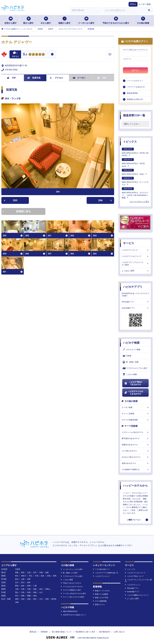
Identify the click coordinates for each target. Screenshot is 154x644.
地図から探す (64, 20)
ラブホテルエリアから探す (135, 368)
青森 (17, 573)
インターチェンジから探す (72, 569)
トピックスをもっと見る (139, 202)
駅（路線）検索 (131, 362)
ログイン (135, 70)
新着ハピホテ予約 (101, 598)
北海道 (18, 569)
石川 (17, 582)
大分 (41, 599)
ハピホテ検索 (131, 343)
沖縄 (17, 602)
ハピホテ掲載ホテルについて (137, 595)
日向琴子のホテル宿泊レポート (73, 615)
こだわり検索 (130, 375)
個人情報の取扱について (62, 632)
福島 (47, 573)
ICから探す (46, 20)
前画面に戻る (17, 211)
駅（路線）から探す (69, 573)
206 (105, 200)
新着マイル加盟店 (101, 594)
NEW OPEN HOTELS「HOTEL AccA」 (134, 163)
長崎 (29, 599)
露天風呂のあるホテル (135, 438)
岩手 (35, 573)
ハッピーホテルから (135, 486)
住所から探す (11, 20)
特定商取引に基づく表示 (85, 632)
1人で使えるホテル (135, 451)
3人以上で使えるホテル (135, 457)
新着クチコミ (99, 605)
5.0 (25, 55)
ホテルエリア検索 (132, 350)
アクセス (57, 78)
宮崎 (47, 599)
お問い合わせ (119, 632)
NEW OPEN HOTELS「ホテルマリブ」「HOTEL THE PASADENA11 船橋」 (135, 193)
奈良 (41, 589)
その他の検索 (143, 20)
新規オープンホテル (101, 591)
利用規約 (44, 632)
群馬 (55, 576)
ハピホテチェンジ (133, 585)
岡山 (17, 592)
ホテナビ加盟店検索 (135, 420)
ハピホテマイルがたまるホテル (134, 393)
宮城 (41, 573)
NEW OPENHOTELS (69, 611)
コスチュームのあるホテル (135, 432)
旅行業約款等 (105, 632)
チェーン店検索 (135, 414)
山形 (29, 573)
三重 (35, 586)
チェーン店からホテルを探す (73, 597)
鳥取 (29, 592)
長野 (29, 579)
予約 (102, 78)
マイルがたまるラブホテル (72, 587)
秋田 (23, 573)
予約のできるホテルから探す (116, 20)
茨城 (49, 576)
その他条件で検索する (135, 469)
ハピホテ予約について (134, 576)
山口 (41, 592)
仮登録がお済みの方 (135, 99)
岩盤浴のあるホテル (135, 445)
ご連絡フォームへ (134, 520)
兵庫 (23, 589)
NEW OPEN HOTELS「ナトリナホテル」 (135, 181)
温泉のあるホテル (135, 463)
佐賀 (23, 599)
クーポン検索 (135, 407)
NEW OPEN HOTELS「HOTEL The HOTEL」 (135, 152)
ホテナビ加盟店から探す (71, 590)
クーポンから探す (86, 20)
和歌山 (48, 589)
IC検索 (127, 356)
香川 (17, 596)
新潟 (17, 579)
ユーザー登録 (145, 4)
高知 (35, 596)
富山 (23, 582)
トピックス (130, 142)
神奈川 (24, 576)
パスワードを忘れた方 (136, 87)
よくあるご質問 (135, 271)
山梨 (23, 579)
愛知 (17, 586)
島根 (35, 592)
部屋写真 (34, 78)
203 (11, 200)
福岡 (17, 599)
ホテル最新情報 (100, 601)
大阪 (17, 589)
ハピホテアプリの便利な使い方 (106, 573)
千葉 (37, 576)
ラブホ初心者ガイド (101, 569)
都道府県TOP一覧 (134, 115)
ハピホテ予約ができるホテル (133, 383)
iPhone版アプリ (135, 302)
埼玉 (31, 576)
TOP (11, 78)
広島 (23, 592)
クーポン (79, 78)
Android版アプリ (135, 308)
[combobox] (124, 10)
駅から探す (29, 20)
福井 (29, 582)
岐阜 (23, 586)
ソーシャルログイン (135, 81)
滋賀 (35, 589)
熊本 (35, 599)
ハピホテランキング (135, 250)
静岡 (29, 586)
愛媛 (29, 596)
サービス (129, 243)
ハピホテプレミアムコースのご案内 (135, 264)
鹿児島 (54, 599)
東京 (17, 576)
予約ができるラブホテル (71, 583)
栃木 (43, 576)
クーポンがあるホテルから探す (73, 593)
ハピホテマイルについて (135, 256)
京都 (29, 589)
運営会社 (33, 632)
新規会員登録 (132, 93)
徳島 (23, 596)
